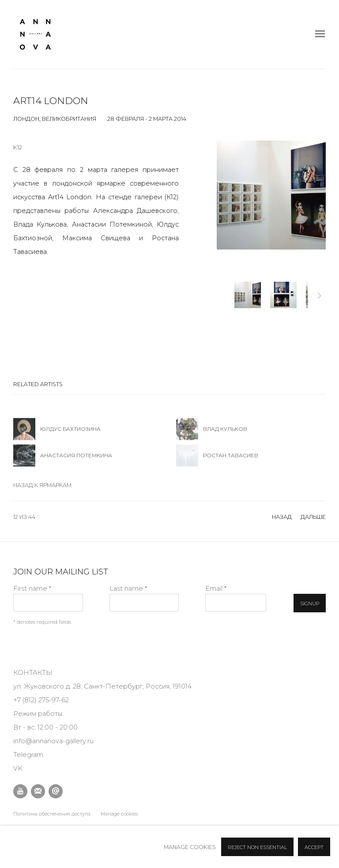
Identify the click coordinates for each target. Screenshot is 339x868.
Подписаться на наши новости (38, 791)
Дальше (320, 297)
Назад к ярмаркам (42, 485)
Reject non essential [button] (257, 847)
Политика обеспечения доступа (52, 814)
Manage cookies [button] (119, 814)
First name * (32, 589)
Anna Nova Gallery (35, 34)
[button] (248, 295)
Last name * (128, 589)
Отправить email (56, 791)
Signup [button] (310, 604)
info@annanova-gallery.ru (53, 741)
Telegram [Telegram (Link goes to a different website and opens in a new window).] (28, 755)
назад (282, 517)
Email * (216, 589)
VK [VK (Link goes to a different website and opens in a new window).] (18, 768)
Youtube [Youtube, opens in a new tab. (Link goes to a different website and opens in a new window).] (20, 791)
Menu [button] (319, 34)
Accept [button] (314, 847)
